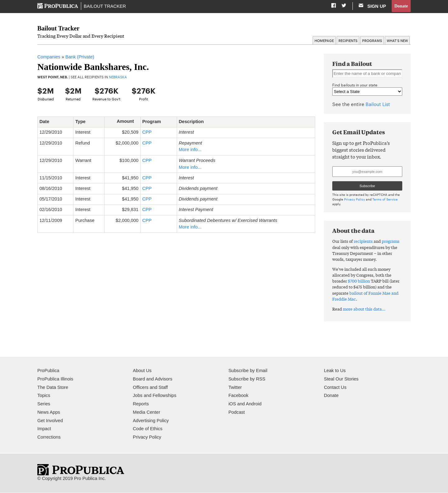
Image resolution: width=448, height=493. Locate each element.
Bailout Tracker (105, 6)
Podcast (237, 412)
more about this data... (364, 309)
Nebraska (118, 77)
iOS (232, 404)
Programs (372, 41)
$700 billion (359, 281)
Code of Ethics (148, 429)
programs (391, 241)
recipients (363, 241)
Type (83, 122)
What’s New (397, 41)
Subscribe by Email (248, 371)
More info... (190, 150)
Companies (49, 57)
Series (44, 404)
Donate (401, 6)
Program (154, 122)
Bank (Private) (80, 57)
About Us (142, 371)
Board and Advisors (153, 379)
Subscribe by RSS (247, 379)
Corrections (49, 437)
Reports (141, 404)
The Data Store (53, 388)
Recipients (348, 41)
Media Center (147, 412)
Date (47, 122)
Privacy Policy (355, 199)
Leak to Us (335, 371)
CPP (147, 132)
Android (254, 404)
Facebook (238, 396)
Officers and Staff (150, 388)
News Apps (49, 412)
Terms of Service (385, 199)
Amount (128, 122)
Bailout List (378, 104)
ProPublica (48, 371)
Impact (44, 429)
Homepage (324, 41)
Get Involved (50, 421)
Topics (44, 396)
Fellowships (164, 396)
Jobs (138, 396)
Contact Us (335, 388)
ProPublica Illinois (55, 379)
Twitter (235, 388)
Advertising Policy (151, 421)
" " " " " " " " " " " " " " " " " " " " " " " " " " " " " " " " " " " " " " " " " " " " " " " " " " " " (367, 92)
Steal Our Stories (341, 379)
